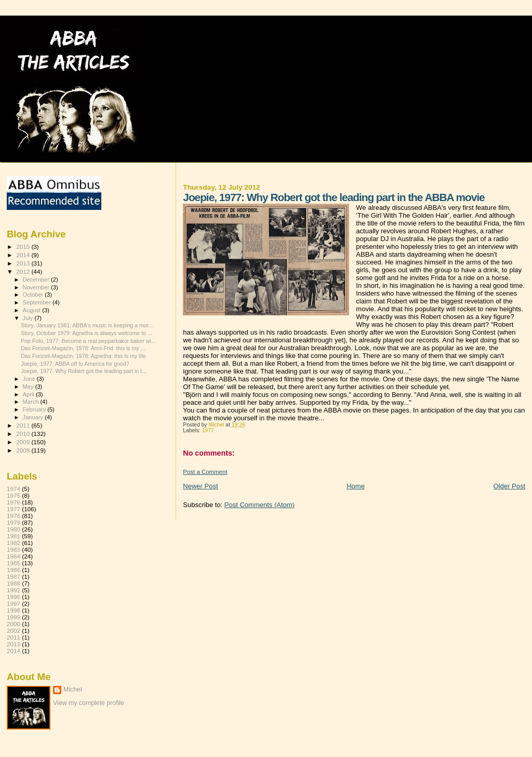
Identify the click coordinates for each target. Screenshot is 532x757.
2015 (24, 247)
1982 (14, 543)
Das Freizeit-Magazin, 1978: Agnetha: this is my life (83, 356)
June (30, 379)
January (34, 417)
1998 (14, 610)
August (33, 310)
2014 (24, 255)
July (29, 318)
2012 (24, 271)
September (38, 302)
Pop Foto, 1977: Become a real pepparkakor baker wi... (88, 341)
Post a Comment (205, 472)
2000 (14, 624)
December (37, 280)
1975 (14, 495)
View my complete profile (89, 703)
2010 (24, 434)
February (35, 409)
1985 (14, 563)
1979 (14, 522)
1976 (14, 502)
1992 (14, 590)
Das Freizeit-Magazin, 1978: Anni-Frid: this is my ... (83, 348)
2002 (14, 630)
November (37, 287)
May (29, 387)
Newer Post (200, 486)
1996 (14, 597)
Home (356, 486)
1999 (14, 617)
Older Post (509, 486)
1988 (14, 583)
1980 (14, 529)
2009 (24, 442)
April (29, 394)
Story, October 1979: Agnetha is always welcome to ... (87, 333)
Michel (73, 689)
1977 (208, 430)
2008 (24, 450)
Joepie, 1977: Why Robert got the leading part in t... (84, 371)
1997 (14, 603)
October (34, 295)
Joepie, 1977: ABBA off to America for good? (75, 364)
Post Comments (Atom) (260, 505)
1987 (14, 576)
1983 (14, 549)
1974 (14, 489)
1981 (14, 536)
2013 (24, 263)
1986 (14, 570)
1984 (14, 556)
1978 (14, 516)
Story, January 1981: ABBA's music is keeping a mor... (87, 325)
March (32, 402)
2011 (24, 425)
